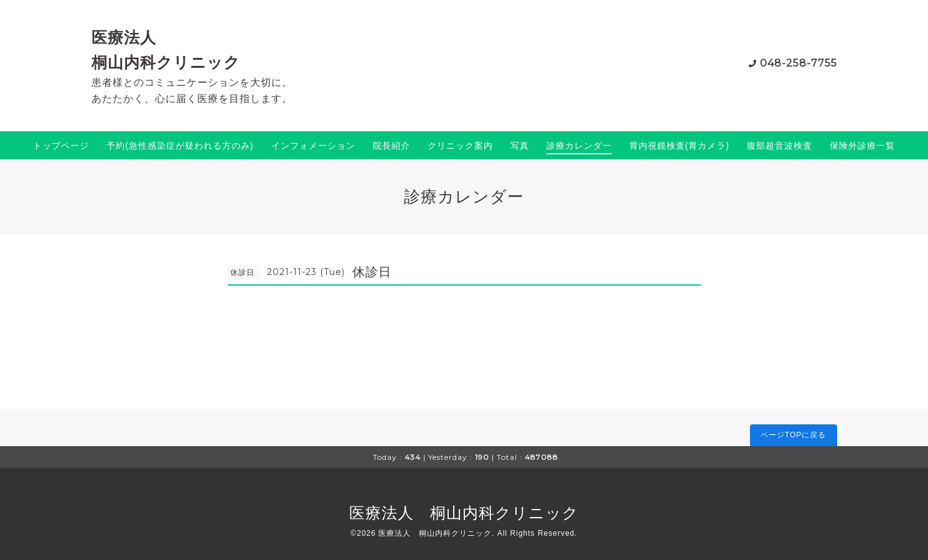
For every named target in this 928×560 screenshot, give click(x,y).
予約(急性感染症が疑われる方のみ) (180, 146)
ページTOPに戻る (793, 435)
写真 (520, 146)
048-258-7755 (799, 63)
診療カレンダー (579, 146)
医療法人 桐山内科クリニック (464, 513)
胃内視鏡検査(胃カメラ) (679, 146)
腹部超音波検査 (780, 146)
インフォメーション (313, 146)
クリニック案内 (460, 146)
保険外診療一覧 (862, 146)
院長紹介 (391, 146)
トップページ (61, 146)
